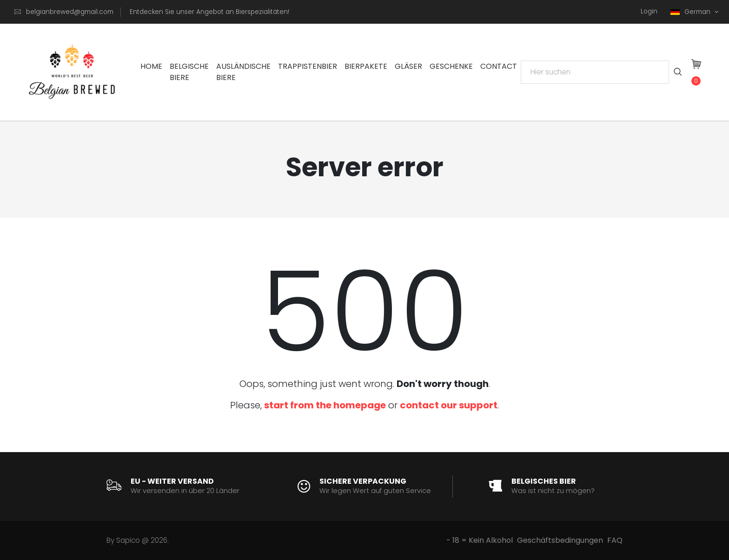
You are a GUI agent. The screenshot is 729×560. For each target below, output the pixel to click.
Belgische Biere (189, 72)
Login (649, 11)
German (691, 12)
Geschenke (451, 66)
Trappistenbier (308, 66)
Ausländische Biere (243, 72)
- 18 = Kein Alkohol (480, 540)
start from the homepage (325, 405)
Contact (499, 66)
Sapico (128, 540)
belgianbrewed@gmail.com (70, 12)
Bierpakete (366, 66)
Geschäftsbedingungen (560, 540)
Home (151, 66)
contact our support (449, 405)
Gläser (408, 66)
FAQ (615, 540)
